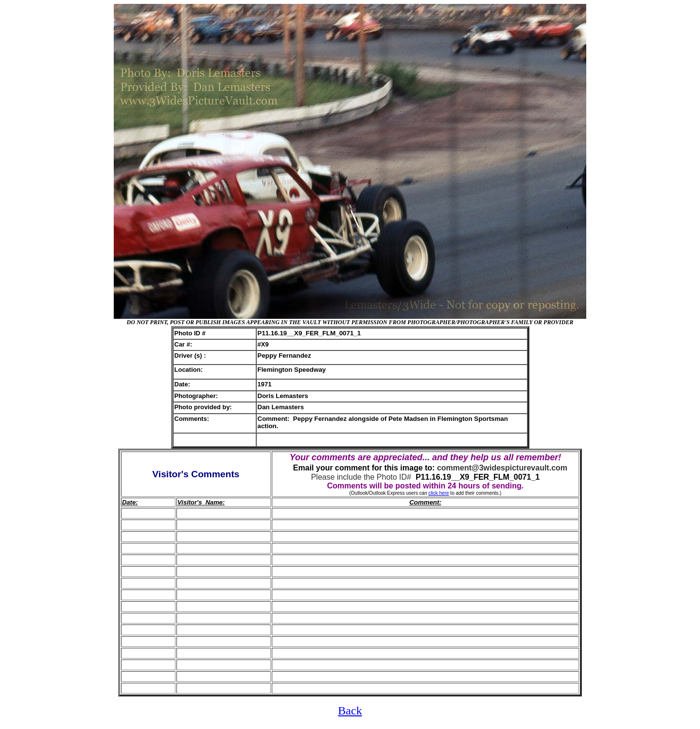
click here (438, 493)
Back (350, 711)
